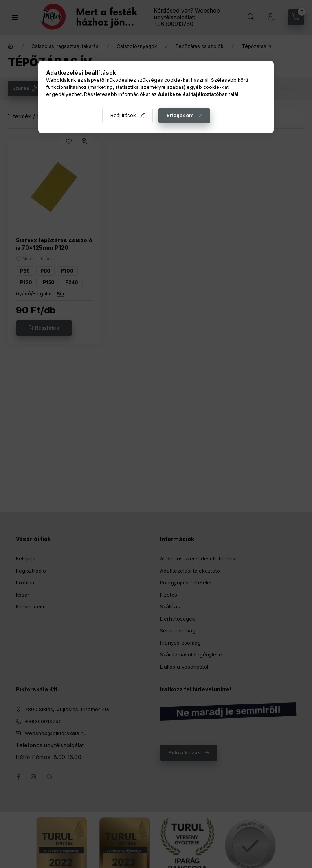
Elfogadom (180, 115)
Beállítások (123, 115)
